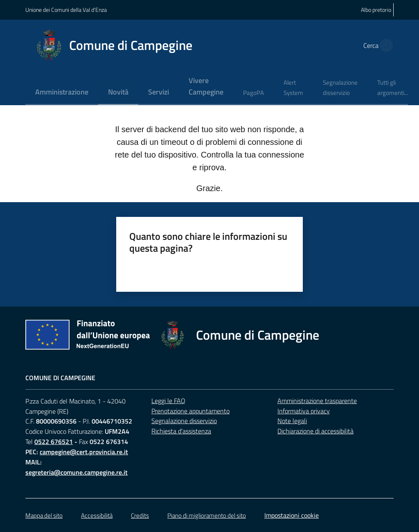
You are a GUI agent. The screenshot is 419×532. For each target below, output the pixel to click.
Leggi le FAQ (168, 401)
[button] (384, 45)
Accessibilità (97, 515)
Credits (140, 515)
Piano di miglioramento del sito (207, 515)
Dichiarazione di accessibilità (315, 431)
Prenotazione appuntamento (190, 411)
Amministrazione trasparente (317, 401)
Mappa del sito (44, 515)
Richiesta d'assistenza (181, 431)
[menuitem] (62, 93)
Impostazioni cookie (292, 515)
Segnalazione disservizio (184, 421)
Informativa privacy (304, 411)
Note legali (292, 421)
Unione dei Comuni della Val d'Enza (66, 10)
